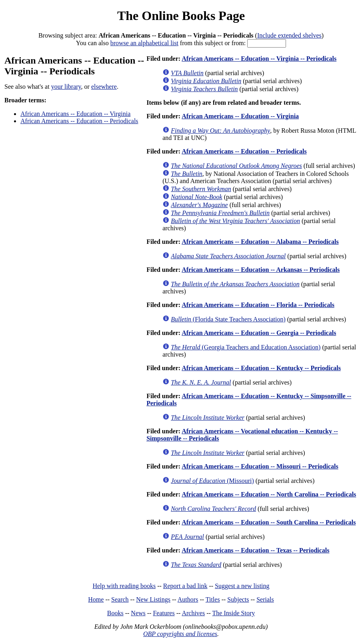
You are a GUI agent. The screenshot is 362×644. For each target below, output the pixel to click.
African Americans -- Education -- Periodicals (79, 121)
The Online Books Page (181, 16)
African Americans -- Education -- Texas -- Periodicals (255, 550)
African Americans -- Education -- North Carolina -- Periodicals (269, 494)
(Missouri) (212, 481)
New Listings (153, 599)
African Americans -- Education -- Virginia (75, 114)
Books (115, 613)
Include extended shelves (289, 35)
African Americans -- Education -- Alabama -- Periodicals (260, 242)
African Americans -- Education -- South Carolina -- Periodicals (269, 522)
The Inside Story (234, 613)
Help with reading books (124, 586)
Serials (265, 599)
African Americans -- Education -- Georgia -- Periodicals (259, 333)
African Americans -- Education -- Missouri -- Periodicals (260, 466)
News (138, 613)
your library (66, 87)
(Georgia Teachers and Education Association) (246, 347)
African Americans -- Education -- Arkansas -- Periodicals (261, 270)
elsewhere (104, 87)
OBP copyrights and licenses (180, 634)
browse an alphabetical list (144, 43)
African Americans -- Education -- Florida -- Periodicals (258, 305)
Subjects (238, 599)
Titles (213, 599)
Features (164, 613)
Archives (193, 613)
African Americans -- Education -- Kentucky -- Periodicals (261, 368)
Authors (188, 599)
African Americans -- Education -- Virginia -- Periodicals (259, 59)
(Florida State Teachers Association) (228, 319)
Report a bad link (185, 586)
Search (120, 599)
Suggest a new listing (242, 586)
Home (96, 599)
